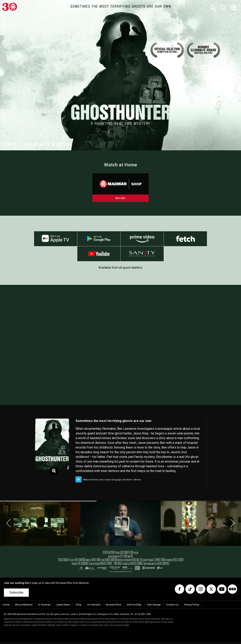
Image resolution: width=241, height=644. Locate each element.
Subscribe (16, 594)
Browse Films (114, 606)
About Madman (24, 606)
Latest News (63, 606)
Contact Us (172, 606)
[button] (9, 525)
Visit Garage (154, 606)
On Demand (94, 606)
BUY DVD (121, 198)
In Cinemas (44, 606)
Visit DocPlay (134, 606)
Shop (79, 606)
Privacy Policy (192, 606)
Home (6, 606)
